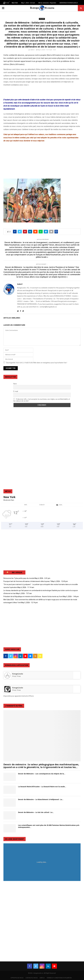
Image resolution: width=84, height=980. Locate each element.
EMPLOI (42, 978)
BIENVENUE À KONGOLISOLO (69, 3)
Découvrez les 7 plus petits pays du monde (19, 578)
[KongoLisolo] (7, 692)
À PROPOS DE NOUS (17, 978)
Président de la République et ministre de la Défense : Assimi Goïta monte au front (33, 597)
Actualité (42, 19)
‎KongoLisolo (18, 674)
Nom (15, 384)
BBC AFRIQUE (17, 572)
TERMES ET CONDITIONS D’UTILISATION (59, 978)
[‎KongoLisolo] (7, 678)
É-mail (16, 391)
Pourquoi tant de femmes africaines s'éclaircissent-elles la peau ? (27, 581)
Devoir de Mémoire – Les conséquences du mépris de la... (42, 774)
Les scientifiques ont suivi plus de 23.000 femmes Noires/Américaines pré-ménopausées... (49, 826)
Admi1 (33, 50)
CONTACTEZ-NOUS (32, 978)
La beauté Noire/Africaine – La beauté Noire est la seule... (42, 787)
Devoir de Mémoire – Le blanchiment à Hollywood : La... (41, 799)
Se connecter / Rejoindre (47, 3)
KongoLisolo (18, 688)
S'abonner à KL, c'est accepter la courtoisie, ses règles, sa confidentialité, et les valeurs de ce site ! (42, 400)
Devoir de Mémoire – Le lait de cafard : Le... (36, 812)
